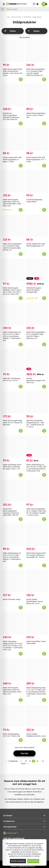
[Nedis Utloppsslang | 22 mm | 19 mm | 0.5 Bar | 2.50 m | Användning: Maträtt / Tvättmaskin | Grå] (13, 314)
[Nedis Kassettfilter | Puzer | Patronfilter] (36, 623)
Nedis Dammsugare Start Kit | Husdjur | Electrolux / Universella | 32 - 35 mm (36, 555)
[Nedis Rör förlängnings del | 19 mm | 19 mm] (13, 360)
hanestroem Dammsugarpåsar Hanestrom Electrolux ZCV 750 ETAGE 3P (11, 116)
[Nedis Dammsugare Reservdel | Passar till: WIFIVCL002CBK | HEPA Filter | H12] (13, 670)
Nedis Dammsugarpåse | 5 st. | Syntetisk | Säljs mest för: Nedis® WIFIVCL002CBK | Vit (36, 72)
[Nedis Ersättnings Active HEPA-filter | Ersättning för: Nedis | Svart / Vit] (13, 447)
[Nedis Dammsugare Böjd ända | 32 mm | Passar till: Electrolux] (13, 403)
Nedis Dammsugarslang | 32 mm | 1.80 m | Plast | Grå (36, 115)
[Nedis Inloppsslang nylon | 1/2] (36, 670)
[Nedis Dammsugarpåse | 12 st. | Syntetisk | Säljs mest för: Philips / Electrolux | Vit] (36, 314)
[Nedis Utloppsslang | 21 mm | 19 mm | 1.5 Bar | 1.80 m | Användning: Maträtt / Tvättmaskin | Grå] (36, 447)
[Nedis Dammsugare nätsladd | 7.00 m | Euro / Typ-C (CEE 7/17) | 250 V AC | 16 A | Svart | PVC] (13, 270)
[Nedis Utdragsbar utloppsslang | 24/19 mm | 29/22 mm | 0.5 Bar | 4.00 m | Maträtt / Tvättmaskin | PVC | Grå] (13, 623)
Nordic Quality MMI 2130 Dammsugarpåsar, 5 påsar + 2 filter (12, 160)
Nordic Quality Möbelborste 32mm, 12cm (36, 735)
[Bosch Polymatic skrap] (13, 581)
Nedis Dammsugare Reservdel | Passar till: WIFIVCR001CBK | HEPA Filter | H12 (12, 203)
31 (43, 761)
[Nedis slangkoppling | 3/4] (13, 716)
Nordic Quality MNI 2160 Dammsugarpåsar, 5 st (36, 245)
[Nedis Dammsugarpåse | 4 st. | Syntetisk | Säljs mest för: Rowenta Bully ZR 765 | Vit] (13, 226)
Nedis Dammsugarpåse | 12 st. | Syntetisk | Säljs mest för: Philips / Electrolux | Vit (36, 335)
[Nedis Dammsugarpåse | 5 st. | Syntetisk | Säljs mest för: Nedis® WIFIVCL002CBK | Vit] (36, 51)
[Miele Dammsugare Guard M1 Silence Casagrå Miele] (36, 270)
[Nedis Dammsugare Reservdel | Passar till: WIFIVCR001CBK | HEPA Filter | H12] (13, 182)
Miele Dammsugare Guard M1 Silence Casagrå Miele (34, 290)
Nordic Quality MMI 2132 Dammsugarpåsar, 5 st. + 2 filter (36, 160)
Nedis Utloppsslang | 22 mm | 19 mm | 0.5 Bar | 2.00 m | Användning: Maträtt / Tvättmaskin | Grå (12, 557)
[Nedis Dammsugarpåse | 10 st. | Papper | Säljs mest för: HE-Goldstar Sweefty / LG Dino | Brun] (36, 491)
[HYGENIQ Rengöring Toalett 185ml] (36, 182)
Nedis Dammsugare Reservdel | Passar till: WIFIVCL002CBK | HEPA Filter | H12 (12, 691)
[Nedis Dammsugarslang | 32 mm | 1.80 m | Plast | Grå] (36, 95)
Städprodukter (37, 17)
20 (26, 761)
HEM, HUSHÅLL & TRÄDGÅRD (21, 17)
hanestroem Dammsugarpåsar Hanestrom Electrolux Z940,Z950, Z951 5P (11, 512)
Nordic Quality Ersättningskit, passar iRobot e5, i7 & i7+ (35, 601)
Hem (9, 17)
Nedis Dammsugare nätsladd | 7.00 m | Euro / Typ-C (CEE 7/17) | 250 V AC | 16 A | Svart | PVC (12, 291)
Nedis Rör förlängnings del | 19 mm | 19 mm (12, 379)
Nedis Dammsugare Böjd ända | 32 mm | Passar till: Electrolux (13, 423)
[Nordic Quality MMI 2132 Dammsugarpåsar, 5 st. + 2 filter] (36, 139)
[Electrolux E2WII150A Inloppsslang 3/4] (36, 403)
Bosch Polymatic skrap (12, 599)
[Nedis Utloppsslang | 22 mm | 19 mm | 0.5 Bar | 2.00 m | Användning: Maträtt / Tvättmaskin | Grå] (13, 535)
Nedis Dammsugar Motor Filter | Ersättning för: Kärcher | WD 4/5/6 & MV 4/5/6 (13, 72)
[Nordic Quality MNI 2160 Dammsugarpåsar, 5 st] (36, 226)
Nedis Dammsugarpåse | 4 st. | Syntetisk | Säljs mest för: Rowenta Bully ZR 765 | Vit (12, 247)
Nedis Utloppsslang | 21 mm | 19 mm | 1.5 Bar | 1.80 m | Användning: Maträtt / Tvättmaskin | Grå (36, 468)
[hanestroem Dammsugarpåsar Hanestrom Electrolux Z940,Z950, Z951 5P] (13, 491)
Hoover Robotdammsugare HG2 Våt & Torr (36, 380)
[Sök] (24, 9)
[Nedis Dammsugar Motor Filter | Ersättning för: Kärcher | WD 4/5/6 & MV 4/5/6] (13, 51)
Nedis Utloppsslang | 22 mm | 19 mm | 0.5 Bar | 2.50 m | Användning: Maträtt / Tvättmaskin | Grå (12, 336)
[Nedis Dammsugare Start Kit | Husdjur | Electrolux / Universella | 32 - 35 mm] (36, 535)
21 (30, 761)
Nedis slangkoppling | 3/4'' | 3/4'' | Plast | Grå (11, 735)
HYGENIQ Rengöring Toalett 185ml (34, 201)
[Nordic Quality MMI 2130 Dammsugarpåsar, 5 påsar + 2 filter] (13, 139)
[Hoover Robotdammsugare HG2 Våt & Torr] (36, 360)
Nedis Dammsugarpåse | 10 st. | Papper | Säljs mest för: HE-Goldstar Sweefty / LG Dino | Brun (36, 512)
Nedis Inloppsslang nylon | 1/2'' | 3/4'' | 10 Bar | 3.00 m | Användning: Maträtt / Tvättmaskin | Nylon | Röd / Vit (36, 692)
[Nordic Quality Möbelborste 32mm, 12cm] (36, 716)
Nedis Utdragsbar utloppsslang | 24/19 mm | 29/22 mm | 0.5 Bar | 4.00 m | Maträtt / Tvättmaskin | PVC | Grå (13, 646)
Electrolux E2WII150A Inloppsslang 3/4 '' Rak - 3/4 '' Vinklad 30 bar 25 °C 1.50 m (36, 424)
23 (37, 761)
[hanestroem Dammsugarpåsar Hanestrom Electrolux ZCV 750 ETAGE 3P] (13, 95)
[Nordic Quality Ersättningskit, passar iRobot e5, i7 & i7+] (36, 581)
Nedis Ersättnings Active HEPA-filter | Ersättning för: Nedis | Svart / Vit (12, 467)
